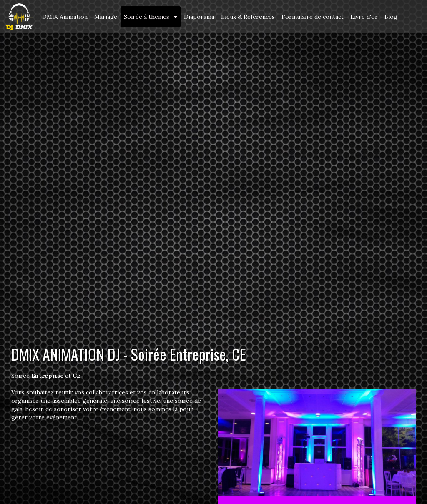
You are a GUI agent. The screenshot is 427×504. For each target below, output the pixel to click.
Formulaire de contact (313, 17)
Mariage (106, 17)
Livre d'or (364, 17)
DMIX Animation (65, 17)
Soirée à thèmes (147, 17)
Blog (391, 17)
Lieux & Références (248, 17)
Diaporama (199, 17)
